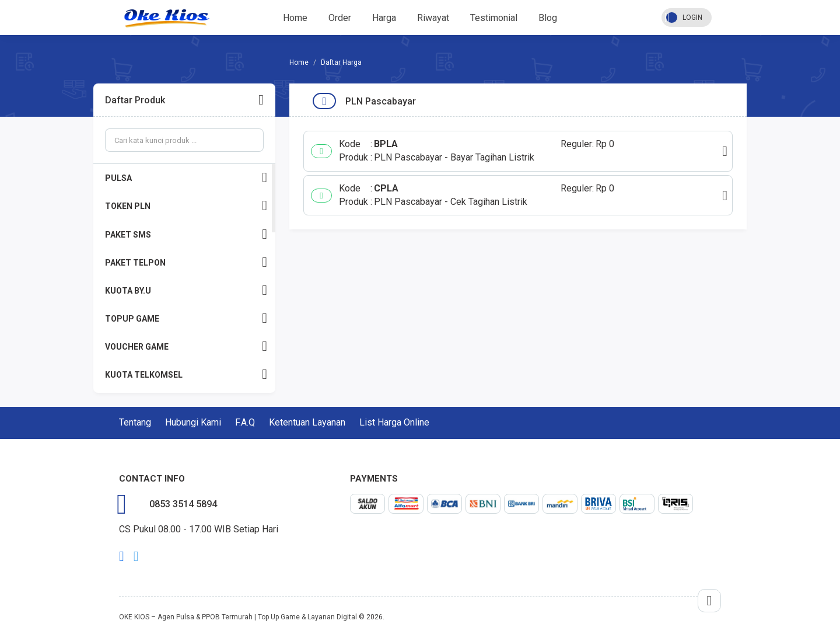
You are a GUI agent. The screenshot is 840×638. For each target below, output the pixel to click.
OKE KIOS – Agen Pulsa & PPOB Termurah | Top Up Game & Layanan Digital (238, 617)
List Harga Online (394, 422)
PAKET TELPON (186, 262)
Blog (548, 18)
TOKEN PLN (186, 206)
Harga (384, 18)
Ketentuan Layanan (307, 422)
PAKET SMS (186, 234)
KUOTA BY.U (186, 290)
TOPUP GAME (186, 318)
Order (340, 18)
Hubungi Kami (193, 422)
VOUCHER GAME (186, 346)
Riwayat (433, 18)
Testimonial (494, 18)
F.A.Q (245, 422)
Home (295, 18)
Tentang (135, 422)
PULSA (186, 178)
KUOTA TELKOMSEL (186, 374)
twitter (136, 556)
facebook (122, 556)
